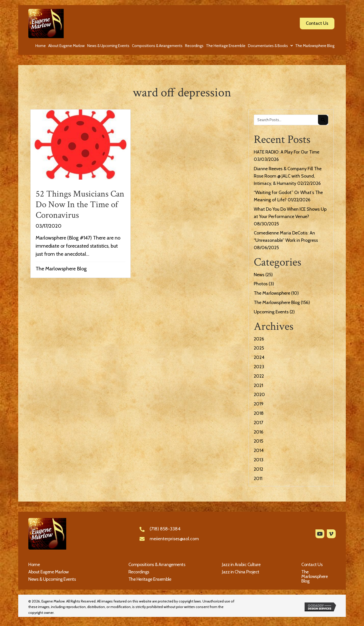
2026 (259, 339)
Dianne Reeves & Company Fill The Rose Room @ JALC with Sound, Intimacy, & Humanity (288, 176)
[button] (320, 534)
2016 (259, 432)
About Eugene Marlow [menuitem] (49, 572)
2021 (258, 385)
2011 (258, 479)
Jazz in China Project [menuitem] (241, 572)
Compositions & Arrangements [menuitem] (157, 565)
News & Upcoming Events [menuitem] (52, 579)
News (259, 275)
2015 (258, 441)
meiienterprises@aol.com (174, 539)
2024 (259, 357)
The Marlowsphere (272, 293)
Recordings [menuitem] (139, 572)
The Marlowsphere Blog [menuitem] (314, 576)
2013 (259, 460)
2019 (259, 404)
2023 (259, 367)
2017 (258, 423)
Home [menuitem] (34, 565)
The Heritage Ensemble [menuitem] (150, 579)
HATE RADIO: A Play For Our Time (287, 152)
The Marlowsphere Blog (61, 269)
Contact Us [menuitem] (312, 565)
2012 (258, 469)
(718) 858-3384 (165, 529)
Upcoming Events (271, 312)
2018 (259, 413)
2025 (259, 348)
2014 (259, 450)
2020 (259, 395)
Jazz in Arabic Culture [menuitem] (241, 565)
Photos (261, 284)
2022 (259, 376)
